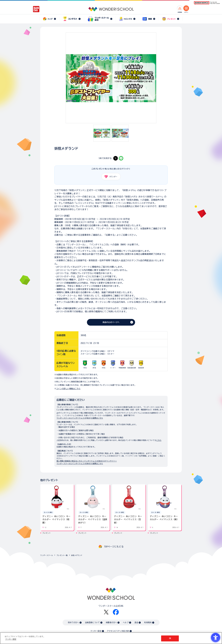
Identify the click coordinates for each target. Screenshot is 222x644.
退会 (136, 623)
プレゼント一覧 (62, 555)
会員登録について (92, 623)
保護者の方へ (111, 623)
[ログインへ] (186, 8)
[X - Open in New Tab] (116, 158)
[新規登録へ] (180, 8)
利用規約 (148, 623)
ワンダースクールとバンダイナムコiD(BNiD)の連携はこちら (80, 418)
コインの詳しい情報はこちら (68, 389)
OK (170, 638)
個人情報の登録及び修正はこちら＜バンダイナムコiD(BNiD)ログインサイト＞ (87, 461)
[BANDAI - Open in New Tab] (36, 9)
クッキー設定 (96, 631)
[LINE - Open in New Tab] (121, 158)
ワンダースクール (47, 555)
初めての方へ (73, 623)
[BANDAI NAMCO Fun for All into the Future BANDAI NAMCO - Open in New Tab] (207, 3)
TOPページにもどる (114, 547)
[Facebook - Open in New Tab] (116, 612)
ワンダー (110, 177)
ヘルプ (126, 623)
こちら (159, 440)
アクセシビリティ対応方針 (118, 631)
